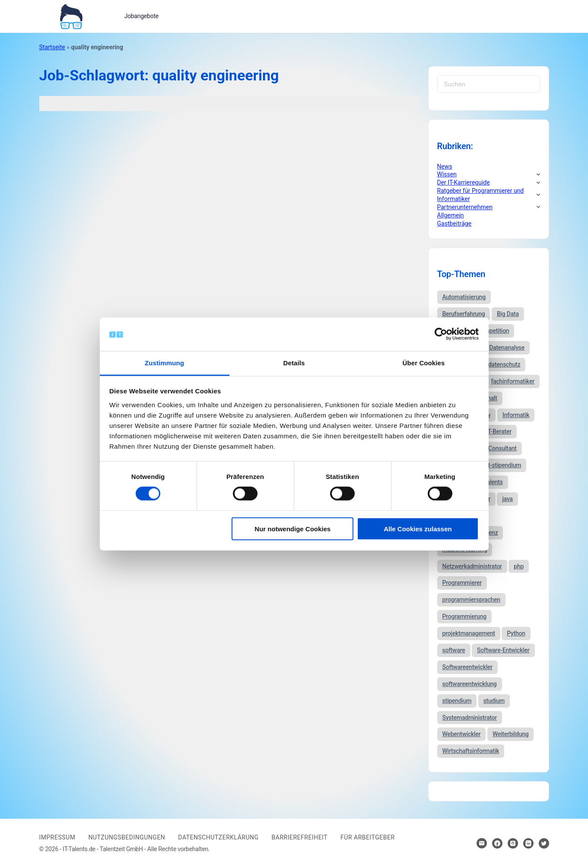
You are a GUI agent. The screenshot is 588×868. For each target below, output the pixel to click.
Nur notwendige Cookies (292, 528)
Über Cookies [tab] (424, 363)
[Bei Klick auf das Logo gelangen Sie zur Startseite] (71, 16)
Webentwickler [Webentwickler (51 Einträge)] (462, 734)
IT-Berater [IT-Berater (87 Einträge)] (499, 431)
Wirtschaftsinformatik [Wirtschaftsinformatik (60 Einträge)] (471, 751)
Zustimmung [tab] (164, 363)
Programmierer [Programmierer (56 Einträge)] (462, 583)
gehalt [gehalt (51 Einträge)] (489, 398)
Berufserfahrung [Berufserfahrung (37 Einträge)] (464, 314)
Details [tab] (294, 363)
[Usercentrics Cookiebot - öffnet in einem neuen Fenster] (441, 334)
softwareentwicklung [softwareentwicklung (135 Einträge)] (470, 684)
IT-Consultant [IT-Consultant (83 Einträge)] (499, 448)
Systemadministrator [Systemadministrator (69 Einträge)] (470, 718)
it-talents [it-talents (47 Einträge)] (491, 482)
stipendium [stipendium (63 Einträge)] (457, 701)
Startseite (52, 47)
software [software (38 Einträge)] (454, 650)
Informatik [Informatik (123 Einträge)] (516, 415)
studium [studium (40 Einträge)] (494, 701)
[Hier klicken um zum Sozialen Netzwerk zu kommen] (497, 843)
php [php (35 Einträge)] (519, 566)
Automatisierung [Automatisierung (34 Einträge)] (464, 297)
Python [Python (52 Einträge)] (516, 633)
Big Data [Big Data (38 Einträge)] (508, 314)
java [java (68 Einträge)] (507, 499)
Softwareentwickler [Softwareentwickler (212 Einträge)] (468, 667)
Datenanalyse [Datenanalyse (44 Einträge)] (507, 348)
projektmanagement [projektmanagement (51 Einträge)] (469, 633)
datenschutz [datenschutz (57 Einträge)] (504, 364)
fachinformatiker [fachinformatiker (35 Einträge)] (513, 381)
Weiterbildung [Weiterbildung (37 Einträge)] (511, 734)
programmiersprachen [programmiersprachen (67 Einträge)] (471, 600)
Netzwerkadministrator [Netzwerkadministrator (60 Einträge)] (472, 566)
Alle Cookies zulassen (418, 528)
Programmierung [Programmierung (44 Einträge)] (464, 616)
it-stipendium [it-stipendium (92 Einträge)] (504, 465)
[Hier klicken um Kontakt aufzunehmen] (482, 843)
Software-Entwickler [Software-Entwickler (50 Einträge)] (503, 650)
